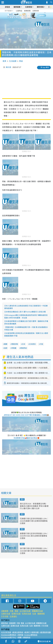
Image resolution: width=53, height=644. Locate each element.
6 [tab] (32, 15)
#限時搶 (20, 635)
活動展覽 (5, 611)
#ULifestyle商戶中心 (9, 638)
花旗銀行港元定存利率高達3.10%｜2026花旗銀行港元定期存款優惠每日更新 (34, 521)
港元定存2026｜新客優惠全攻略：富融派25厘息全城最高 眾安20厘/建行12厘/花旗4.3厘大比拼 (34, 506)
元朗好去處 (6, 614)
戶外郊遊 (5, 616)
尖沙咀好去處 (25, 611)
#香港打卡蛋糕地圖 (31, 632)
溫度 (6, 348)
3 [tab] (26, 15)
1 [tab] (22, 15)
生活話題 (13, 61)
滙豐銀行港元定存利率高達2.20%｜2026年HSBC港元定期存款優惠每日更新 (34, 536)
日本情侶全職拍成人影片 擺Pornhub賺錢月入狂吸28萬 (25, 312)
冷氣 (41, 344)
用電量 (14, 348)
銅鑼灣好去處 (37, 611)
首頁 (4, 61)
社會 (34, 614)
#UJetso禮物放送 (31, 635)
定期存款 (36, 11)
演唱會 (7, 7)
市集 (11, 611)
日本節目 (32, 344)
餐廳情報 (41, 614)
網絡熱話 (24, 348)
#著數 (19, 638)
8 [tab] (28, 18)
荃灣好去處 (16, 614)
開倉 (16, 611)
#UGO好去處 (6, 632)
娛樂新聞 (27, 11)
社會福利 (13, 616)
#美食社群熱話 (18, 632)
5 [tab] (30, 15)
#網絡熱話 (26, 638)
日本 (24, 344)
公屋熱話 (19, 11)
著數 (6, 344)
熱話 (21, 61)
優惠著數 (17, 7)
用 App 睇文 (45, 67)
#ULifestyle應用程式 (9, 635)
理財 (22, 499)
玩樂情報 (29, 7)
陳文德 (8, 67)
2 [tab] (24, 15)
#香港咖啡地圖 (45, 632)
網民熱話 (4, 623)
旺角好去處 (26, 614)
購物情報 (40, 7)
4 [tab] (28, 15)
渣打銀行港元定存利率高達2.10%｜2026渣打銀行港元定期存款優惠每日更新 (34, 551)
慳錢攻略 (15, 344)
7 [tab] (26, 18)
